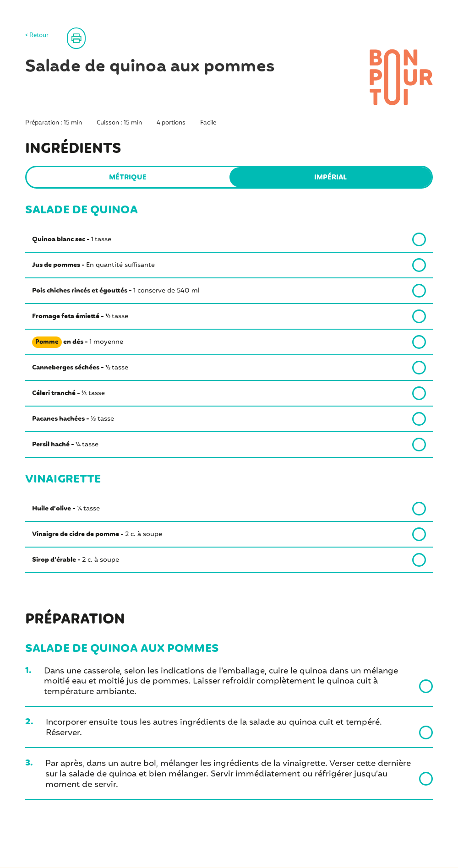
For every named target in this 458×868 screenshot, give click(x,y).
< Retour (37, 36)
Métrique (128, 177)
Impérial (330, 177)
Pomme (47, 342)
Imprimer (101, 38)
